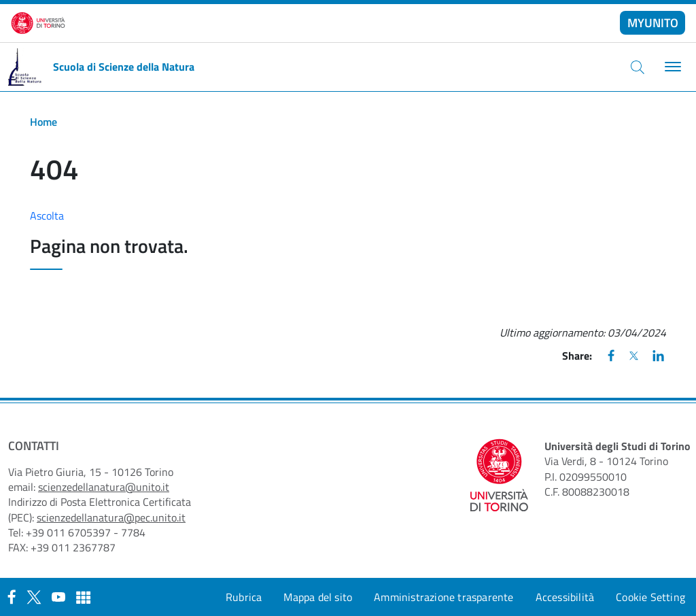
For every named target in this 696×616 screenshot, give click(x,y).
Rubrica (244, 597)
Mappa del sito (318, 597)
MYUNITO (653, 23)
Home (43, 122)
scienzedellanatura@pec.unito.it (111, 517)
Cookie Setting (650, 597)
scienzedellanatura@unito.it (104, 487)
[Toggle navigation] (671, 67)
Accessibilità (565, 597)
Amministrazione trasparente (443, 597)
